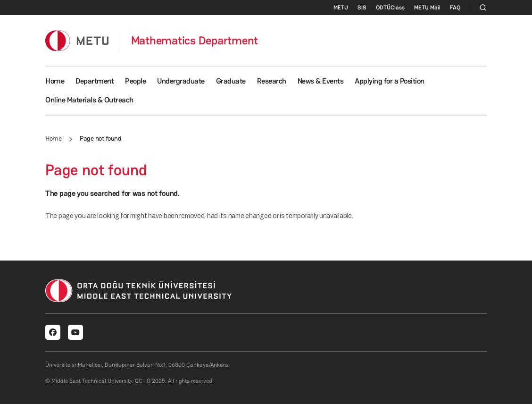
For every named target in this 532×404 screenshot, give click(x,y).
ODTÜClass (390, 8)
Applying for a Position (390, 81)
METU (341, 8)
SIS (362, 8)
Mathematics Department (195, 41)
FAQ (455, 8)
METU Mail (427, 8)
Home (55, 81)
